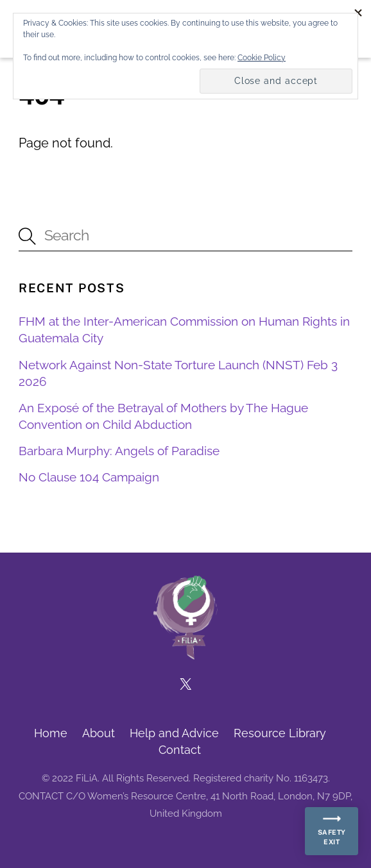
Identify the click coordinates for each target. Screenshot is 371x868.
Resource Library (280, 733)
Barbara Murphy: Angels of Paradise (119, 451)
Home (51, 733)
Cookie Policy (262, 58)
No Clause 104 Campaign (89, 477)
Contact (180, 750)
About (99, 733)
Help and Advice (174, 733)
